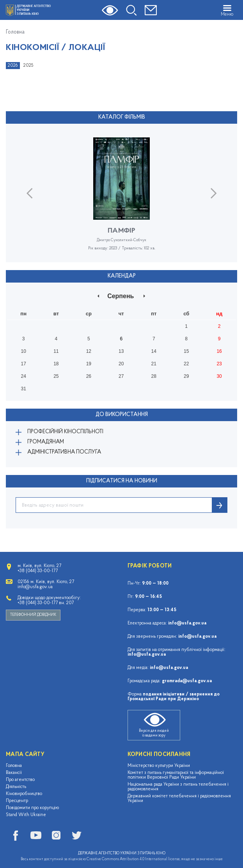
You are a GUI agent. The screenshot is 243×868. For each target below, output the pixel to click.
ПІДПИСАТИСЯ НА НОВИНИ (122, 481)
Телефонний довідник (33, 615)
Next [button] (214, 193)
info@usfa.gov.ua (187, 623)
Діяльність (16, 787)
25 (56, 376)
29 (186, 376)
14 (154, 351)
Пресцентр (17, 801)
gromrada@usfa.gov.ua (187, 681)
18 (56, 364)
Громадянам (46, 442)
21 (154, 364)
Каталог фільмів (122, 117)
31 (23, 389)
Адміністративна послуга (64, 452)
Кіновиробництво (24, 794)
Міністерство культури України (159, 766)
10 (23, 351)
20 (121, 364)
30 (219, 376)
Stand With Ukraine (26, 815)
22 (186, 364)
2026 (13, 66)
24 (23, 376)
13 (121, 351)
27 (121, 376)
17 (23, 364)
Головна (15, 32)
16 (219, 351)
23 (219, 364)
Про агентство (20, 780)
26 (89, 376)
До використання (122, 415)
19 (89, 364)
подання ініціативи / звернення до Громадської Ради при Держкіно (174, 697)
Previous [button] (29, 193)
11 (56, 351)
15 (186, 351)
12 (89, 351)
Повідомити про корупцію (33, 808)
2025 (28, 66)
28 (154, 376)
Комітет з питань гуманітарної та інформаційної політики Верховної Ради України (176, 775)
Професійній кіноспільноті (65, 432)
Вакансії (14, 773)
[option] (121, 200)
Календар (122, 276)
